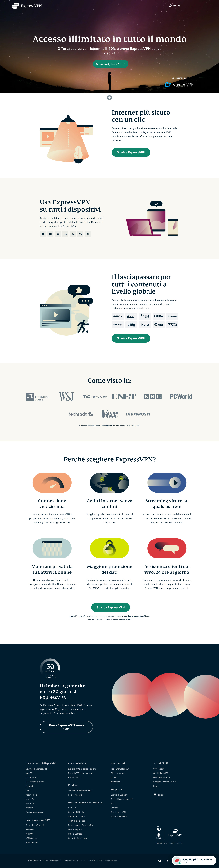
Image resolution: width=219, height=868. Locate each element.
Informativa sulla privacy (75, 861)
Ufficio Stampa (75, 834)
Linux (28, 790)
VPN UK (29, 834)
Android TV (31, 808)
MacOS (29, 773)
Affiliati (114, 777)
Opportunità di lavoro (78, 838)
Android (29, 786)
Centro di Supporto (120, 795)
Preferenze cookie (112, 861)
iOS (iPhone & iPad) (35, 782)
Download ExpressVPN (36, 769)
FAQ (113, 803)
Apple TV (30, 799)
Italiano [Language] (176, 6)
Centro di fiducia (76, 812)
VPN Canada (32, 838)
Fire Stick (30, 803)
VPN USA (30, 829)
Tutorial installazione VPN (122, 799)
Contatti (114, 808)
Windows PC (31, 777)
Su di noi (72, 808)
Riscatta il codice (119, 816)
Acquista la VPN (118, 812)
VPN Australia (32, 842)
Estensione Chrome (35, 812)
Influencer (115, 782)
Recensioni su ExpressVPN (81, 825)
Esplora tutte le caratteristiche (82, 769)
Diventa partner (118, 773)
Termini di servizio (95, 861)
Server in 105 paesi (35, 825)
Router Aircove (75, 795)
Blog (155, 786)
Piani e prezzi (74, 777)
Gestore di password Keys (80, 790)
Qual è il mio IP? (161, 773)
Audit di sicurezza (77, 821)
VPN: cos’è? (159, 769)
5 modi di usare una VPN (165, 782)
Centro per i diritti (76, 816)
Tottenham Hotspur (120, 769)
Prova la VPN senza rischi (80, 773)
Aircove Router (32, 795)
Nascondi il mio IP (162, 777)
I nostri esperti (75, 829)
